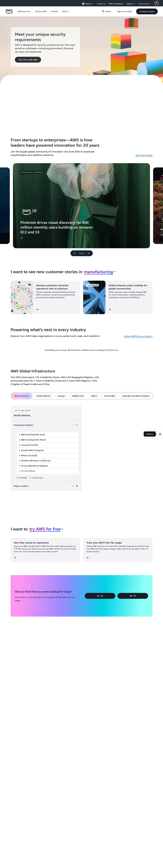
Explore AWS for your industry (138, 336)
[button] (41, 11)
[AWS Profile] (157, 3)
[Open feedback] (160, 434)
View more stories (144, 155)
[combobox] (100, 272)
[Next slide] (90, 253)
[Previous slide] (73, 253)
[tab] (22, 396)
